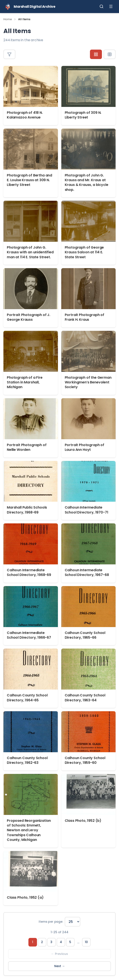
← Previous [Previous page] (59, 954)
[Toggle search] (101, 6)
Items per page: (51, 922)
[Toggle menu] (111, 6)
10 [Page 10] (86, 942)
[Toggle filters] (9, 54)
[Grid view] (96, 54)
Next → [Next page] (60, 966)
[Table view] (110, 54)
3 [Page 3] (51, 942)
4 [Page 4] (61, 942)
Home (8, 19)
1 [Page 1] (33, 942)
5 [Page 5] (70, 942)
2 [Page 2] (42, 942)
